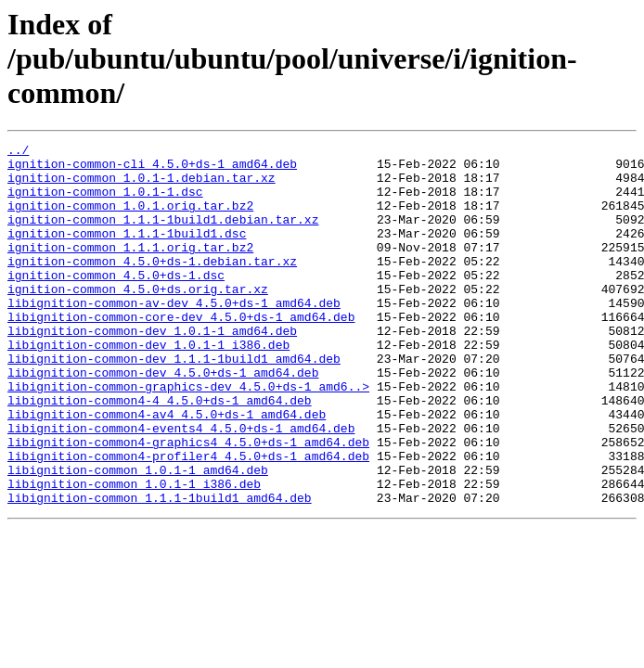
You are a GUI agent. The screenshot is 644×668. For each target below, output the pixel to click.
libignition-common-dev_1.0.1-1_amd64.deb (152, 369)
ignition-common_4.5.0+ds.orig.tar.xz (138, 319)
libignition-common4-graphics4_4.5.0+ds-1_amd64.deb (188, 503)
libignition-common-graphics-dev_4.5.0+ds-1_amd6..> (188, 436)
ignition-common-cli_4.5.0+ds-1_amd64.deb (152, 169)
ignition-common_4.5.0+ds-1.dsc (116, 302)
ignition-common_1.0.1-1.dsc (105, 202)
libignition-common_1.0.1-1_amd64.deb (138, 536)
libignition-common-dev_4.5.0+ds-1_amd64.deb (163, 419)
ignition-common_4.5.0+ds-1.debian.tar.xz (152, 286)
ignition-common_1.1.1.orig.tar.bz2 (130, 269)
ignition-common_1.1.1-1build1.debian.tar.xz (163, 236)
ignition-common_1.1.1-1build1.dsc (127, 252)
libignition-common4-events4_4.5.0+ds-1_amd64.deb (181, 486)
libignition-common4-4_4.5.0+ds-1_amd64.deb (160, 453)
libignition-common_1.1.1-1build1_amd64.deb (160, 570)
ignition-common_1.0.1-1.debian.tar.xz (142, 186)
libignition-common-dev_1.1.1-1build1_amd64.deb (174, 403)
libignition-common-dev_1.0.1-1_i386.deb (148, 386)
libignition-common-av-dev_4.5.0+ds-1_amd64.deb (174, 336)
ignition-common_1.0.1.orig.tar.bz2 (130, 219)
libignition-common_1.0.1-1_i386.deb (134, 553)
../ (18, 152)
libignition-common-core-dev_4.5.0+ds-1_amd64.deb (181, 353)
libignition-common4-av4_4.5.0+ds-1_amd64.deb (167, 469)
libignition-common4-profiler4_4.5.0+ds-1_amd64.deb (188, 520)
